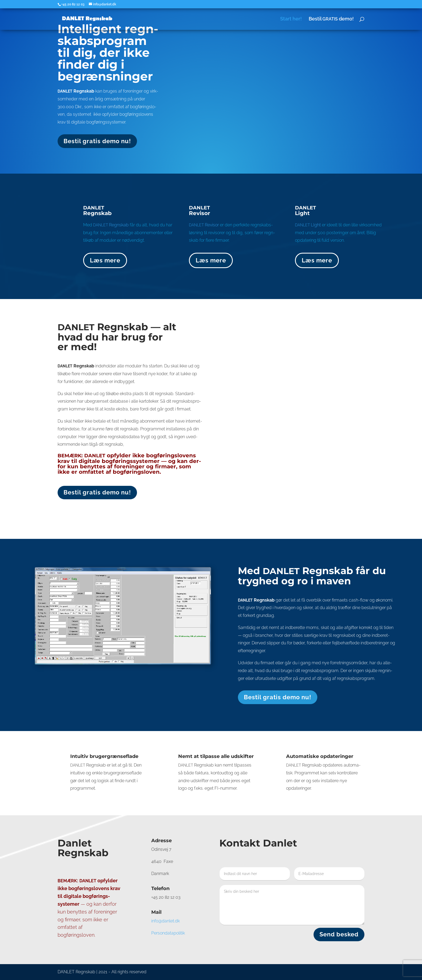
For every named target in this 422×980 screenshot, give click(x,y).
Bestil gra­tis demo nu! (97, 141)
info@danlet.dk (166, 921)
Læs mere (105, 260)
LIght (308, 225)
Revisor (204, 225)
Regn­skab (111, 225)
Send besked (339, 934)
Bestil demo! (331, 19)
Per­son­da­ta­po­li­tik (168, 933)
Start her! (291, 19)
